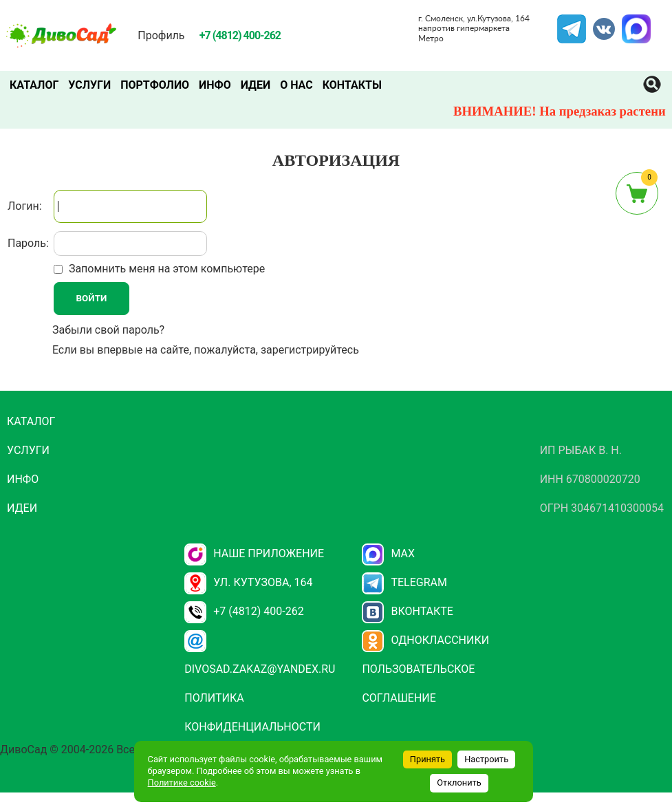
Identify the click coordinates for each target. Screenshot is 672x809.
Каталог (34, 85)
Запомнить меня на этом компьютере (165, 269)
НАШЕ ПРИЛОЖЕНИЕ (254, 553)
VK (597, 23)
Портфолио (155, 85)
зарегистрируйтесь (310, 350)
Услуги (89, 85)
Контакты (352, 85)
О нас (296, 85)
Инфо (215, 85)
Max (388, 553)
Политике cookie (182, 783)
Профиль (161, 35)
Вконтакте (408, 611)
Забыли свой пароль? (108, 330)
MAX (634, 23)
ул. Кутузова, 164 (248, 582)
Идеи (256, 85)
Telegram (572, 23)
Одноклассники (425, 640)
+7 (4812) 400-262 (244, 611)
